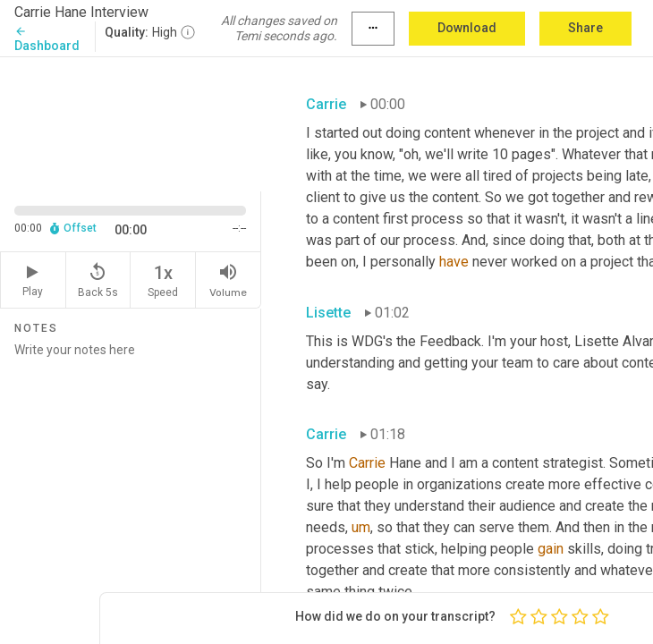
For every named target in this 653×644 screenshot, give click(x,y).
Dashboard (47, 39)
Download (467, 28)
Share (585, 28)
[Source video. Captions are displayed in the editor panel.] (131, 123)
